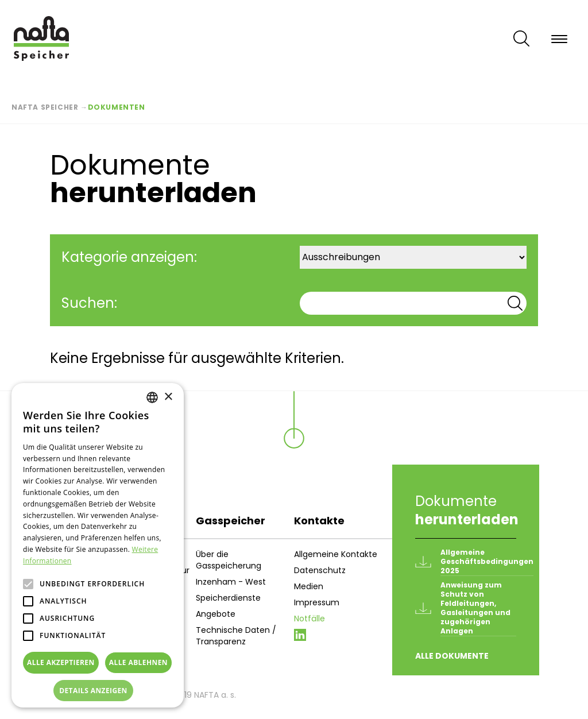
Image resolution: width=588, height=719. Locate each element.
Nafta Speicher (45, 107)
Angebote (216, 614)
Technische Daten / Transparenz (236, 636)
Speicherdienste (228, 598)
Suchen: (89, 303)
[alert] (98, 545)
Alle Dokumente (452, 656)
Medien (309, 586)
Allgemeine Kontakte (336, 554)
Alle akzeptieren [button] (61, 662)
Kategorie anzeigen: (129, 257)
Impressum (317, 602)
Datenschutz (320, 570)
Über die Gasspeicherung (229, 560)
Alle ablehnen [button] (138, 662)
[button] (98, 691)
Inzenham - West (231, 582)
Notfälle (310, 619)
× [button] (168, 397)
